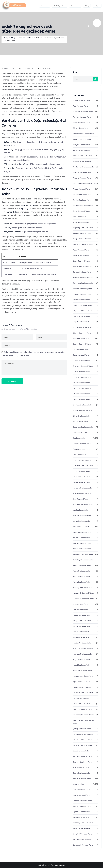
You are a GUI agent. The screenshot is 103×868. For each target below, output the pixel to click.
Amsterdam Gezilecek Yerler (84, 167)
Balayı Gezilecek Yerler (81, 261)
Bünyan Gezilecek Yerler (82, 333)
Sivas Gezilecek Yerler (81, 751)
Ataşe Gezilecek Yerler (81, 211)
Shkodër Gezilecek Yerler (82, 745)
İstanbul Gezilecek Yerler (82, 516)
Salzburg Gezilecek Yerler (83, 709)
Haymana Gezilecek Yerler (83, 488)
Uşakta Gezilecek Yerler (82, 795)
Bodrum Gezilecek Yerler (82, 327)
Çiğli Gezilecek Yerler (81, 349)
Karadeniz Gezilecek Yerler (83, 554)
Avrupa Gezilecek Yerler (82, 239)
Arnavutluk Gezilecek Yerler (83, 206)
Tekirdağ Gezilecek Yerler (83, 756)
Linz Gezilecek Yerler (81, 610)
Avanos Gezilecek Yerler (82, 233)
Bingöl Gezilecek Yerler (82, 322)
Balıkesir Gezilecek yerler (82, 266)
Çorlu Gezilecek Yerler (81, 355)
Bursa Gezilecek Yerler (81, 338)
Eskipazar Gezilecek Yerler (83, 410)
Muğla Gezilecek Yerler (81, 659)
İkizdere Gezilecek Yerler (82, 493)
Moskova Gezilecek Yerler (83, 654)
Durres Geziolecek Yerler (82, 377)
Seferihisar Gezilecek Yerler (83, 734)
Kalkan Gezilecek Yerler (82, 538)
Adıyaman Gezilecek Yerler (83, 111)
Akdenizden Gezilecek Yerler (84, 134)
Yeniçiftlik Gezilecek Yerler (83, 834)
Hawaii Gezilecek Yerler (82, 482)
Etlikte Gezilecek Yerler (82, 416)
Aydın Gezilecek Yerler (81, 250)
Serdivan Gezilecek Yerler (82, 740)
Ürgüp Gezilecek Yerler (82, 790)
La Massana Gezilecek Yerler (83, 599)
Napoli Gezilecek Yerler (82, 665)
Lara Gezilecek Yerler (81, 604)
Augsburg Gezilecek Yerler (83, 228)
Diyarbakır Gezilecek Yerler (83, 366)
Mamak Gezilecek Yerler (82, 626)
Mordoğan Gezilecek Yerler (83, 648)
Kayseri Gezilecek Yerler (82, 565)
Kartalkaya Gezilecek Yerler (83, 560)
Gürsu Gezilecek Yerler (81, 471)
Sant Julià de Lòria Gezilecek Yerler (83, 722)
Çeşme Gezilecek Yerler (82, 344)
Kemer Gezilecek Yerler (82, 571)
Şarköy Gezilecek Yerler (82, 729)
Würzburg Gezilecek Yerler (83, 823)
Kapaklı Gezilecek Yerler (82, 549)
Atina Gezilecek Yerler (81, 222)
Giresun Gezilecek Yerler (82, 444)
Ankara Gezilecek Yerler (82, 189)
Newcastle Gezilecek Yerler (83, 676)
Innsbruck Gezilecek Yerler (83, 504)
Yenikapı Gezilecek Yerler (82, 839)
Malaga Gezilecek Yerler (82, 621)
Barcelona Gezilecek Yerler (83, 283)
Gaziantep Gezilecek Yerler (83, 427)
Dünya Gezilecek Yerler (82, 372)
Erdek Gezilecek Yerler (81, 399)
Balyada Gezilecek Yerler (82, 272)
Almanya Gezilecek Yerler (82, 156)
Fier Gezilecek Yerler (81, 421)
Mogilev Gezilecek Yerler (82, 643)
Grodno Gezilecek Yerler (82, 460)
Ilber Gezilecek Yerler (81, 499)
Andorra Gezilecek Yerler (82, 178)
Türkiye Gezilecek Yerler (82, 778)
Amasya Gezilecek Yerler (82, 161)
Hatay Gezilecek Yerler (81, 477)
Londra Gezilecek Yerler (82, 615)
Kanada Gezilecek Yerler (82, 543)
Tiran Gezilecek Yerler (81, 767)
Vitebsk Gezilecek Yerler (82, 806)
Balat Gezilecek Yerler (81, 255)
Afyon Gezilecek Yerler (82, 123)
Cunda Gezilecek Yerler (82, 361)
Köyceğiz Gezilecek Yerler (83, 587)
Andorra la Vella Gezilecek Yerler (85, 183)
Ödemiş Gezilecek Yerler (82, 687)
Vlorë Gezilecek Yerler (81, 817)
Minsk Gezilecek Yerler (81, 637)
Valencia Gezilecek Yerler (82, 801)
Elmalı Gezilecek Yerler (81, 383)
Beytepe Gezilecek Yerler (82, 311)
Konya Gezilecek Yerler (82, 582)
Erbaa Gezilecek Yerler (81, 394)
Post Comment (12, 381)
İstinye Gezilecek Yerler (82, 521)
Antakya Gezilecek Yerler (82, 194)
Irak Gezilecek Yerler (81, 510)
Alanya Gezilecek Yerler (82, 145)
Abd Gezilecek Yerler (81, 106)
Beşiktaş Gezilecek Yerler (82, 305)
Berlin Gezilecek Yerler (81, 300)
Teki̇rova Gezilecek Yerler (82, 762)
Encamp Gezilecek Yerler (82, 388)
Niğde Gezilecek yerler (82, 682)
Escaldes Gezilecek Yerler (83, 405)
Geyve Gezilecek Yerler (82, 432)
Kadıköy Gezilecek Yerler (82, 532)
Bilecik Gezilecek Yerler (82, 316)
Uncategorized (79, 784)
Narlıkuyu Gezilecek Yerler (83, 670)
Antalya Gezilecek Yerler (82, 200)
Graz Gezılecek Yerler (81, 455)
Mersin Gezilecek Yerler (82, 632)
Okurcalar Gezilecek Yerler (83, 693)
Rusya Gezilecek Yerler (81, 704)
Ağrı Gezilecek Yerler (81, 128)
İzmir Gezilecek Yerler (81, 527)
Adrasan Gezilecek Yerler (82, 117)
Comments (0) (26, 68)
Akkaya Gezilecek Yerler (82, 139)
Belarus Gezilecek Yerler (82, 294)
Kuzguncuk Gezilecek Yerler (83, 593)
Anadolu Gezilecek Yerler (82, 172)
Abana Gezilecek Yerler (82, 100)
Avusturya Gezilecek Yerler (83, 244)
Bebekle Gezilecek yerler (82, 289)
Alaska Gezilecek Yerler (82, 150)
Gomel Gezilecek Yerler (82, 449)
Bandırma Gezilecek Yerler (83, 278)
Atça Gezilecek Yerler (81, 217)
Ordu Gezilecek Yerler (81, 698)
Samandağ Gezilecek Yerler (83, 715)
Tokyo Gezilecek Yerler (82, 773)
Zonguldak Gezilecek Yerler (83, 845)
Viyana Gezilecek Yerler (82, 812)
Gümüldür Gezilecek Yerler (83, 466)
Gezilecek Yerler (79, 438)
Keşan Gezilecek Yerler (81, 576)
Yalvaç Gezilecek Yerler (82, 828)
